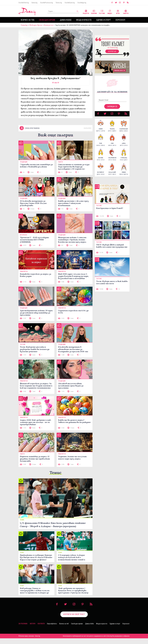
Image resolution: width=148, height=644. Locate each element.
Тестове (102, 12)
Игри (118, 12)
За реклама (23, 624)
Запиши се (112, 106)
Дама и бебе (66, 20)
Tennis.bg (59, 3)
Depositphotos (52, 624)
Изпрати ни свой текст (74, 614)
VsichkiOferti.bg (24, 3)
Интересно (49, 25)
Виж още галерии (55, 135)
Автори (33, 624)
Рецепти (86, 12)
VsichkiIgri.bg (82, 3)
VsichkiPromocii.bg (46, 3)
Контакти (41, 624)
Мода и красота (84, 20)
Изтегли (112, 51)
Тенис (55, 473)
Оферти (126, 12)
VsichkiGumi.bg (70, 3)
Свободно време (47, 20)
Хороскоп (120, 20)
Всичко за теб (28, 20)
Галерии (94, 12)
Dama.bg (34, 3)
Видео (110, 12)
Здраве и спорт (103, 20)
